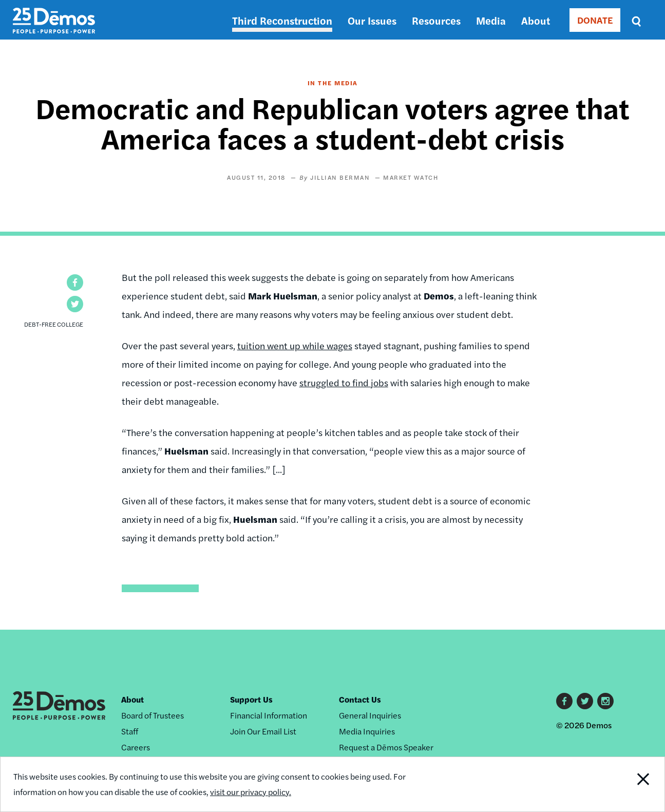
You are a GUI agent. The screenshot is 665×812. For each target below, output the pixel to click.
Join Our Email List (263, 731)
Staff (130, 731)
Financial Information (269, 715)
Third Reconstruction (282, 20)
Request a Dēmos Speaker (386, 747)
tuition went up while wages (295, 345)
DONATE (595, 20)
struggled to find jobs (344, 382)
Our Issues (372, 20)
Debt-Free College (54, 324)
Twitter (585, 701)
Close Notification (631, 784)
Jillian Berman (340, 177)
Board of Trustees (153, 715)
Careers (136, 747)
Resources (436, 20)
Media (491, 20)
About (536, 20)
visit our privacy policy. (251, 792)
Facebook (564, 701)
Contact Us (360, 699)
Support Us (251, 699)
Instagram (605, 701)
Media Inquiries (367, 731)
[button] (75, 282)
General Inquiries (370, 715)
